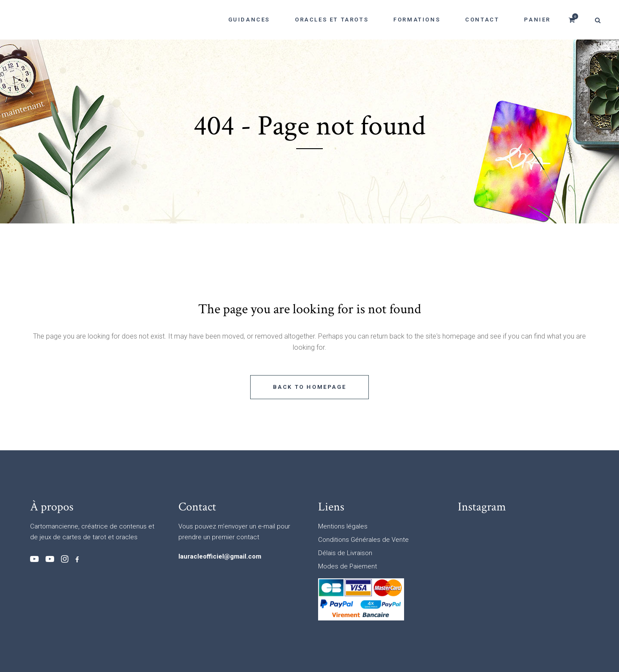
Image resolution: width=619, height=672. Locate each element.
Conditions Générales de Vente (363, 540)
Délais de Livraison (345, 553)
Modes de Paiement (348, 566)
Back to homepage (310, 387)
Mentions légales (343, 526)
